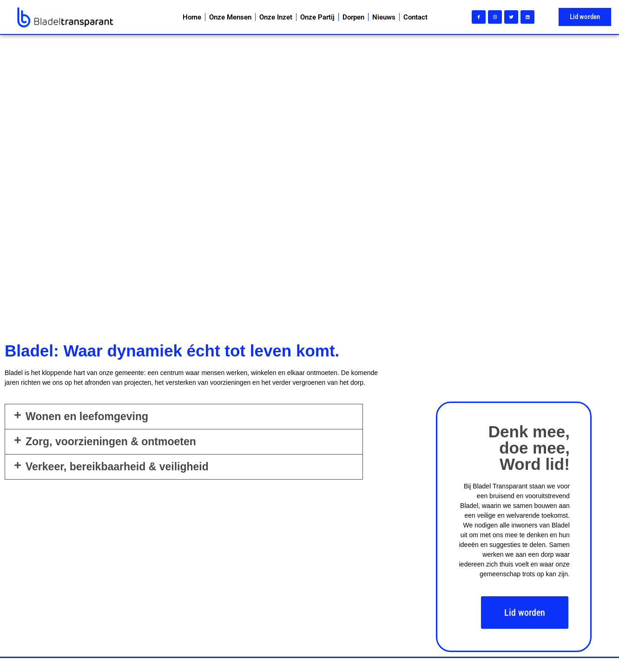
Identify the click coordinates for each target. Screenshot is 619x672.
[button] (184, 417)
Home (192, 17)
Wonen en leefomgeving (87, 416)
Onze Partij (317, 17)
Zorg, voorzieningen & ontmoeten (111, 441)
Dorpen (353, 17)
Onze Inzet (276, 17)
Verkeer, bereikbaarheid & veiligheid (117, 467)
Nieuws (384, 17)
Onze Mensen (230, 17)
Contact (415, 17)
